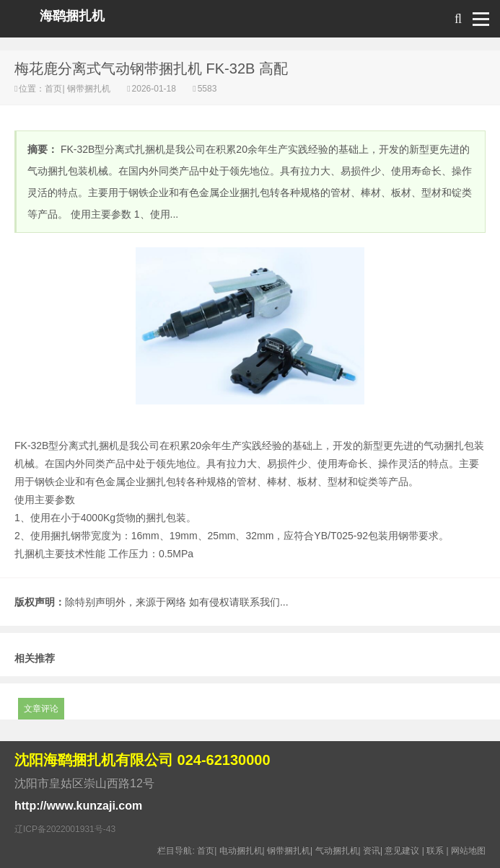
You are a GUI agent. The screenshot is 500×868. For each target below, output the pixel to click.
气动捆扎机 (337, 851)
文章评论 (41, 709)
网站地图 (468, 851)
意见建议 (402, 851)
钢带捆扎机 (89, 89)
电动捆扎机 (241, 851)
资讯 (372, 851)
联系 (435, 851)
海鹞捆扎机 (72, 16)
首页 (53, 89)
